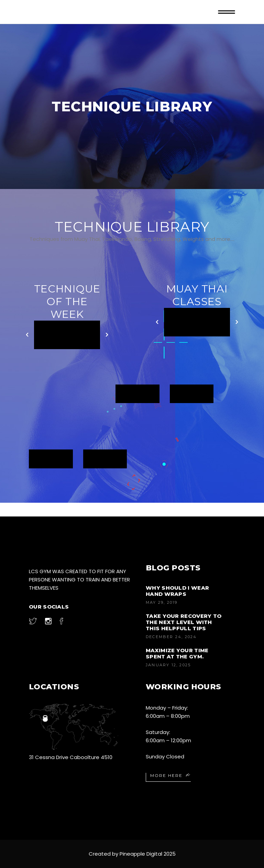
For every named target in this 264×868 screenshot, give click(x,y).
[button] (27, 335)
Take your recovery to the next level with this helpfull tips (184, 622)
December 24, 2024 (171, 637)
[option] (67, 335)
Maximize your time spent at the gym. (177, 653)
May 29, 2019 (162, 602)
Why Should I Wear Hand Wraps (177, 591)
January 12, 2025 (168, 665)
